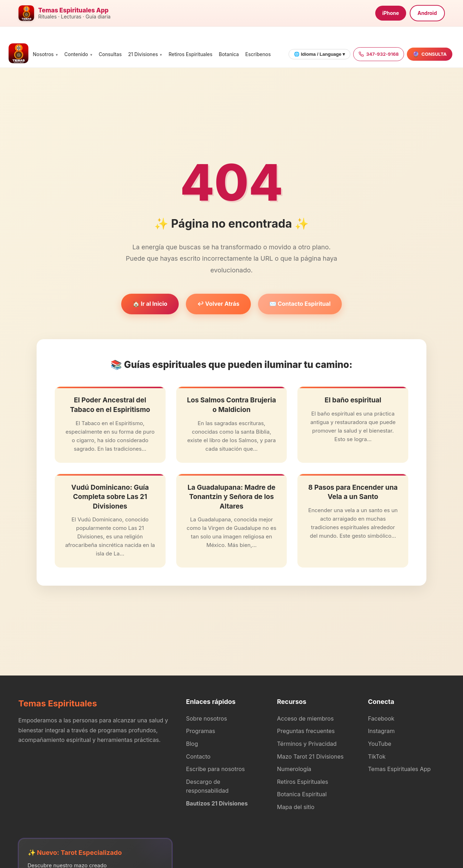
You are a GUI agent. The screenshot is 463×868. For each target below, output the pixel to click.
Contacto (198, 756)
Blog (192, 744)
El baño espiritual (353, 400)
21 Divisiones (143, 54)
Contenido (76, 54)
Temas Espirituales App (400, 769)
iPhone (391, 13)
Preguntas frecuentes (306, 731)
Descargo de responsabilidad (208, 786)
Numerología (294, 769)
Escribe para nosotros (216, 769)
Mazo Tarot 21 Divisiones (311, 756)
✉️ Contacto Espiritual (300, 304)
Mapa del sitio (296, 807)
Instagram (381, 731)
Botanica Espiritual (302, 794)
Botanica (229, 54)
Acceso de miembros (306, 718)
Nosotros (43, 54)
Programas (201, 731)
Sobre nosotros (207, 718)
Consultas (110, 54)
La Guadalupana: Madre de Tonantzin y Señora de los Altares (231, 497)
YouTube (380, 744)
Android (427, 13)
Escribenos (258, 54)
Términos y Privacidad (307, 744)
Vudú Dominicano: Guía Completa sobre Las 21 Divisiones (110, 497)
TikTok (377, 756)
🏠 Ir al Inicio (150, 304)
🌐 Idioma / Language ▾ (319, 54)
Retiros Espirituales (190, 54)
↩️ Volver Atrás (218, 304)
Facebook (381, 718)
